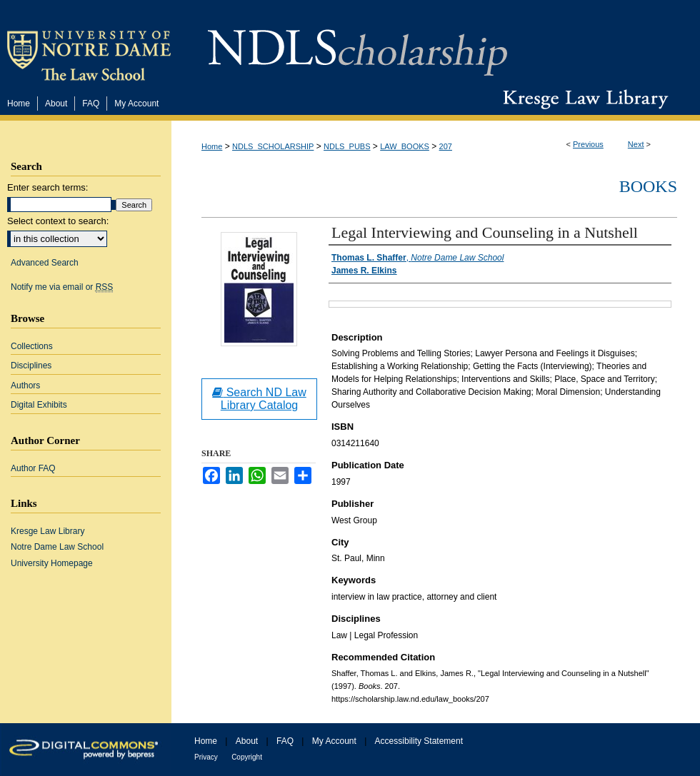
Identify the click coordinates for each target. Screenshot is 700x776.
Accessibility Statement (419, 741)
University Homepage (52, 563)
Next (636, 144)
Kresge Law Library (582, 99)
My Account (334, 741)
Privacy (206, 757)
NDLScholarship (357, 45)
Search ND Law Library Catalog (259, 399)
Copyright (247, 757)
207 (446, 146)
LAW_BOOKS (405, 146)
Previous (588, 144)
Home (212, 146)
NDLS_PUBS (347, 146)
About (247, 741)
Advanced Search (45, 263)
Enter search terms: (47, 187)
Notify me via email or (62, 287)
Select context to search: (58, 221)
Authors (25, 386)
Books (648, 186)
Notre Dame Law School (57, 547)
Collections (32, 346)
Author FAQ (33, 468)
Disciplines (31, 366)
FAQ (285, 741)
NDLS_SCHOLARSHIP (273, 146)
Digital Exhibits (39, 405)
